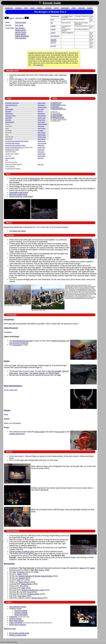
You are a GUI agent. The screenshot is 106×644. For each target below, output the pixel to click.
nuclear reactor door (17, 434)
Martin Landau (41, 103)
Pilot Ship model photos (18, 194)
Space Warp (24, 373)
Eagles (7, 361)
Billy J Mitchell (41, 133)
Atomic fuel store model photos (21, 196)
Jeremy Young (21, 32)
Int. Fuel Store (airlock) (57, 114)
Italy (52, 23)
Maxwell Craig (41, 154)
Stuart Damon (20, 30)
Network (22, 578)
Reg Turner (41, 158)
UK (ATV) (53, 43)
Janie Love (41, 165)
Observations (65, 9)
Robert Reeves (42, 141)
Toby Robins (20, 28)
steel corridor (40, 432)
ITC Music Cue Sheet (17, 231)
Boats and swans (21, 615)
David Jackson (42, 156)
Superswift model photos (19, 192)
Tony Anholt (41, 109)
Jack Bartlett (8, 118)
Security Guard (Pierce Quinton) (14, 148)
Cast (9, 98)
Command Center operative (13, 143)
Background (9, 9)
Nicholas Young (42, 137)
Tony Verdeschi (9, 109)
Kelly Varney (41, 152)
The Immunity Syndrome (19, 343)
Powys (41, 570)
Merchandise (9, 564)
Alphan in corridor (10, 158)
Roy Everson (41, 150)
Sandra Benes (9, 114)
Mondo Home (37, 598)
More (33, 85)
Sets (55, 98)
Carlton (19, 574)
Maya (7, 107)
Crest (29, 592)
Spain (52, 20)
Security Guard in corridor (12, 150)
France (53, 16)
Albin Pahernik (41, 139)
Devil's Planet (54, 373)
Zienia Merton (41, 114)
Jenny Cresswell (42, 143)
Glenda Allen (41, 145)
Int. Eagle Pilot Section (57, 108)
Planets (7, 410)
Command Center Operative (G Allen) (15, 145)
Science (40, 9)
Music (32, 9)
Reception (63, 105)
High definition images (18, 607)
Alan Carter (8, 111)
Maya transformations (13, 386)
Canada (57, 16)
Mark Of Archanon (59, 341)
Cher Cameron (21, 38)
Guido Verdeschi (10, 122)
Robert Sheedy (42, 135)
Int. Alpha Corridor (55, 105)
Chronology (9, 319)
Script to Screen (15, 619)
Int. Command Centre (56, 102)
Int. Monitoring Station (56, 116)
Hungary (53, 33)
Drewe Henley (20, 34)
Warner (82, 568)
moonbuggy (17, 345)
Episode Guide (52, 3)
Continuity (48, 9)
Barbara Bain (41, 105)
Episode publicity (21, 613)
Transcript (81, 9)
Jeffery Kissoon (42, 116)
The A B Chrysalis (55, 371)
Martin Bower (35, 179)
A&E (18, 580)
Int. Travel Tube (55, 106)
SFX (26, 9)
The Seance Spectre (37, 373)
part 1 (20, 79)
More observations (16, 621)
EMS (23, 588)
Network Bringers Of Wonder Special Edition (36, 576)
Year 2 (11, 18)
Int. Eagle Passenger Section (58, 109)
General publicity (21, 611)
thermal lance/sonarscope (23, 341)
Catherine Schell (42, 107)
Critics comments (16, 623)
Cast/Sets (18, 9)
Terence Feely (21, 22)
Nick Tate (40, 111)
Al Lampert (41, 131)
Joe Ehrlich (8, 120)
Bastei (92, 568)
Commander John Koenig (12, 103)
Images (90, 9)
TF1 (21, 586)
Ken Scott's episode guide (19, 633)
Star (64, 568)
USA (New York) (55, 36)
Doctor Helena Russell (11, 105)
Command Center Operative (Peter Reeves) (17, 141)
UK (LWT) (53, 46)
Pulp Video (22, 596)
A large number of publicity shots (22, 551)
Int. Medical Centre (56, 104)
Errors (56, 9)
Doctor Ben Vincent (10, 116)
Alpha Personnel (11, 328)
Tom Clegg (19, 25)
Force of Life (59, 432)
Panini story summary (18, 625)
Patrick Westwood (22, 36)
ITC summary (38, 65)
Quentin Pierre (41, 148)
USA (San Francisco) (54, 40)
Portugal (53, 26)
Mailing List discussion (18, 635)
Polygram (21, 572)
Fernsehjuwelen (34, 594)
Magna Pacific (26, 584)
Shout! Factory (24, 582)
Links (74, 9)
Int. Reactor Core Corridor (57, 117)
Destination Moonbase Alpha (53, 79)
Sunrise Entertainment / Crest (33, 590)
